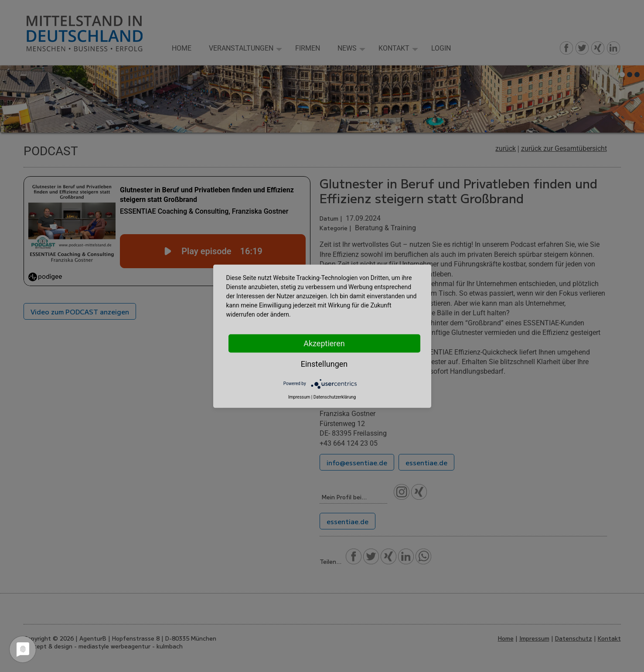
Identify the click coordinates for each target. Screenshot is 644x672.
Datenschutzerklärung (335, 397)
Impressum (299, 397)
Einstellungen (324, 363)
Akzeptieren (324, 343)
